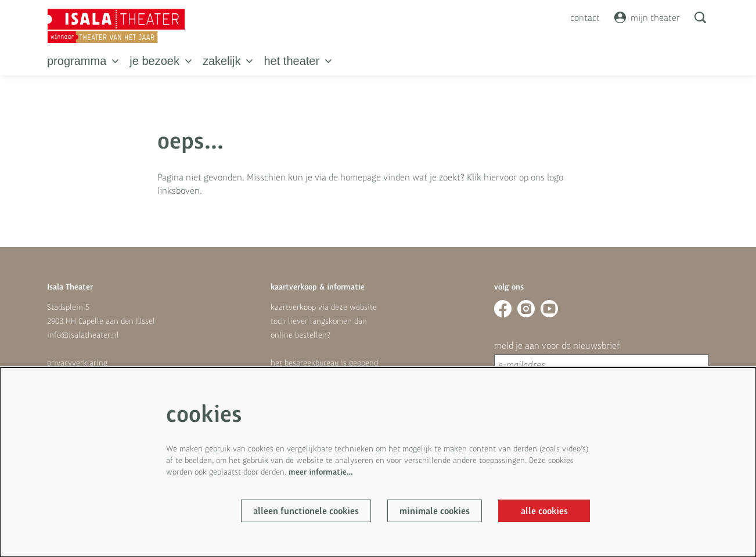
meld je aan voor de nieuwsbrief (557, 345)
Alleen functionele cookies (306, 511)
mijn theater (647, 17)
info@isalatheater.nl (83, 335)
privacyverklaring (77, 363)
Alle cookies (544, 511)
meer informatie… (321, 472)
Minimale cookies (435, 511)
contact (585, 17)
